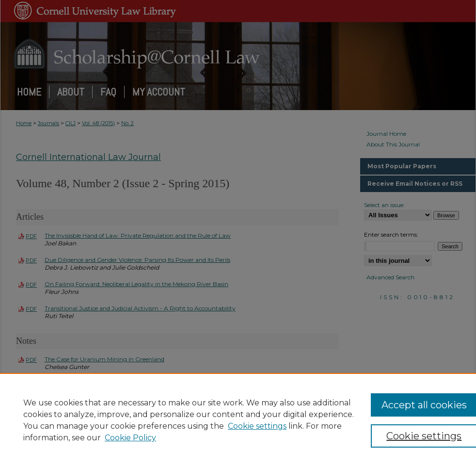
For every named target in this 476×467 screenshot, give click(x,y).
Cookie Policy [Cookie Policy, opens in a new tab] (130, 438)
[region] (238, 420)
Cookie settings (257, 426)
